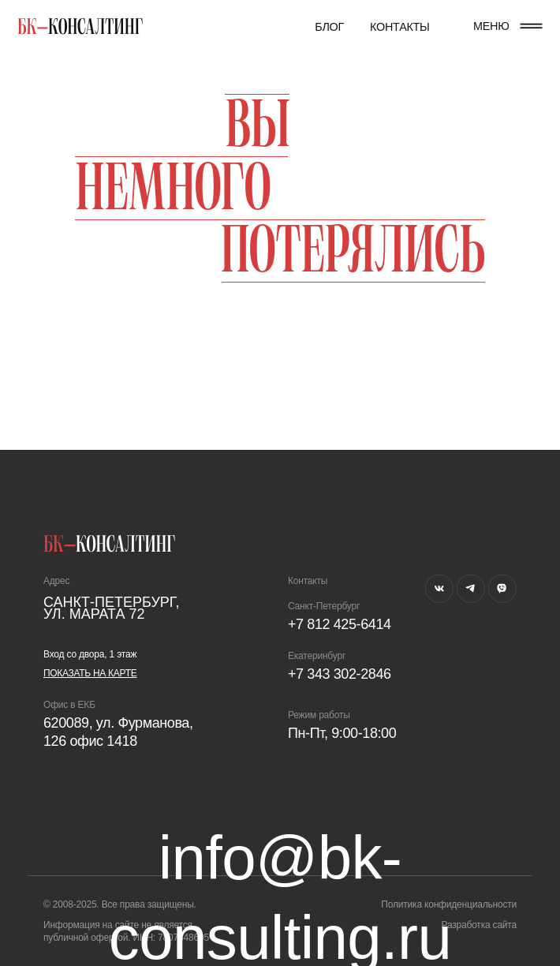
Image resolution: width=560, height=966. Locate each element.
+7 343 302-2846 (340, 674)
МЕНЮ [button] (491, 26)
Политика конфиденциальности (449, 904)
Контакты (400, 27)
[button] (531, 26)
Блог (329, 27)
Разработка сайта (479, 925)
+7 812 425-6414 (340, 624)
